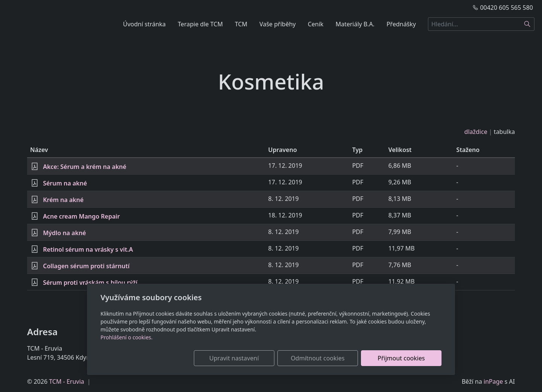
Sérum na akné (65, 183)
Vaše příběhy (278, 24)
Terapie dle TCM (200, 24)
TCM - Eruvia (66, 381)
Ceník (316, 24)
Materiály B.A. (355, 24)
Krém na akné (63, 200)
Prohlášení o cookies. (126, 337)
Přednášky (401, 24)
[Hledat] (528, 24)
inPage (493, 381)
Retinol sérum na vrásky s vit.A (88, 249)
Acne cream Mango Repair (81, 216)
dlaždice (476, 132)
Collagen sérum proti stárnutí (86, 266)
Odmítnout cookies (330, 358)
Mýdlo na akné (64, 233)
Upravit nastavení (255, 358)
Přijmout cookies (405, 358)
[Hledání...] (474, 24)
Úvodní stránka (145, 24)
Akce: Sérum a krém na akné (84, 167)
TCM (241, 24)
